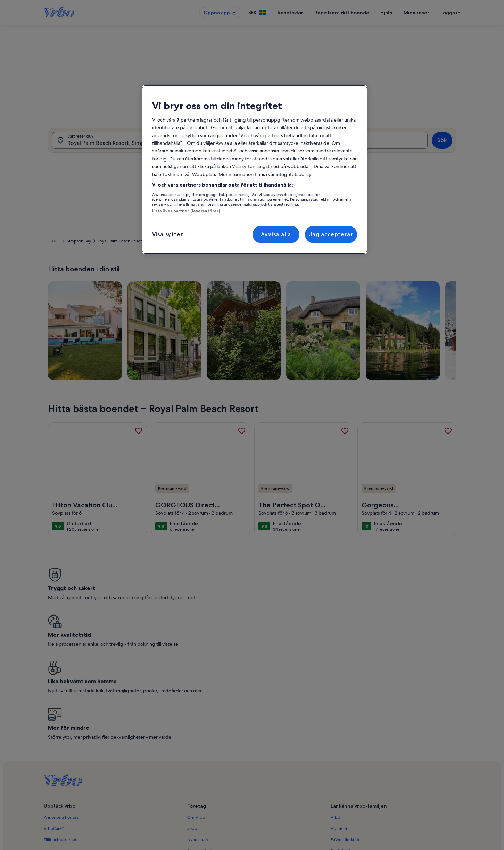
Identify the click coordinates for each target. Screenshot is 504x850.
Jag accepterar (331, 234)
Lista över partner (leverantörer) (186, 211)
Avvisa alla (276, 234)
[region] (255, 170)
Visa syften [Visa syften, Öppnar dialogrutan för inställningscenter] (168, 234)
